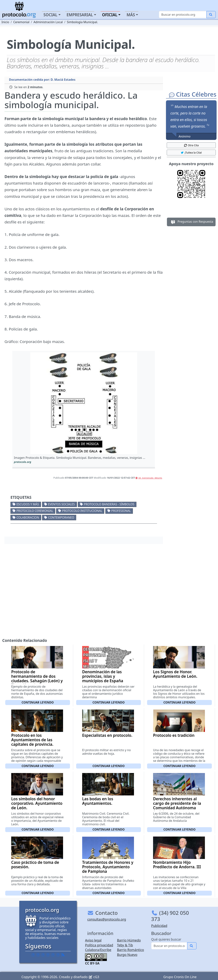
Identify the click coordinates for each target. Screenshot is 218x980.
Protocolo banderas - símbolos (109, 504)
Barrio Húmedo (129, 940)
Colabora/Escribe (98, 950)
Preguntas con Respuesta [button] (191, 222)
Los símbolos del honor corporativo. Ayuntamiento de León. (37, 803)
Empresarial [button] (80, 15)
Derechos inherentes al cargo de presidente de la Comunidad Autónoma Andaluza (177, 806)
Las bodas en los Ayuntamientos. (98, 801)
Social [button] (50, 15)
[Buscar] (183, 15)
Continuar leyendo (38, 702)
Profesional (121, 511)
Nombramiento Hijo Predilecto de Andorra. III (177, 865)
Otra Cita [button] (191, 145)
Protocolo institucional (82, 511)
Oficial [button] (110, 15)
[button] (84, 403)
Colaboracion (28, 517)
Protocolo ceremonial (35, 511)
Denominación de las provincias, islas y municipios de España (103, 676)
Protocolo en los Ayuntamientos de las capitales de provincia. (32, 740)
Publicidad (159, 926)
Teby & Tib (125, 945)
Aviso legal (93, 940)
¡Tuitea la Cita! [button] (191, 153)
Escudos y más (28, 504)
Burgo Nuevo (127, 955)
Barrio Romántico (130, 950)
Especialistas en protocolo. (107, 735)
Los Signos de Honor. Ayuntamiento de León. (175, 674)
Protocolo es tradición (174, 735)
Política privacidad (99, 945)
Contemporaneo (61, 517)
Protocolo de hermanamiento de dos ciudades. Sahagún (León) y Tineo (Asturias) (37, 678)
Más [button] (131, 15)
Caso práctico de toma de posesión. (35, 865)
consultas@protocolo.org (107, 919)
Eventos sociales (61, 504)
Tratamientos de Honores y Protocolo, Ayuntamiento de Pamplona (108, 867)
